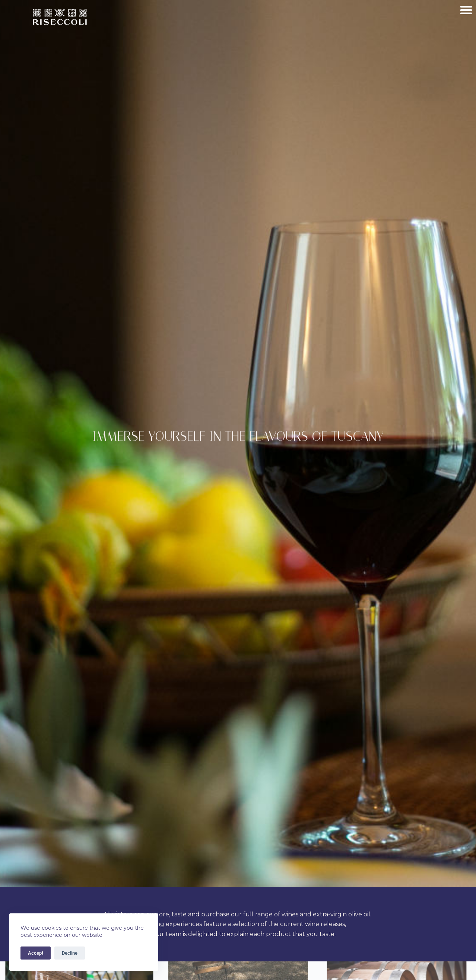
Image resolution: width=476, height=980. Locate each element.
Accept (36, 953)
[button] (467, 10)
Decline (70, 953)
